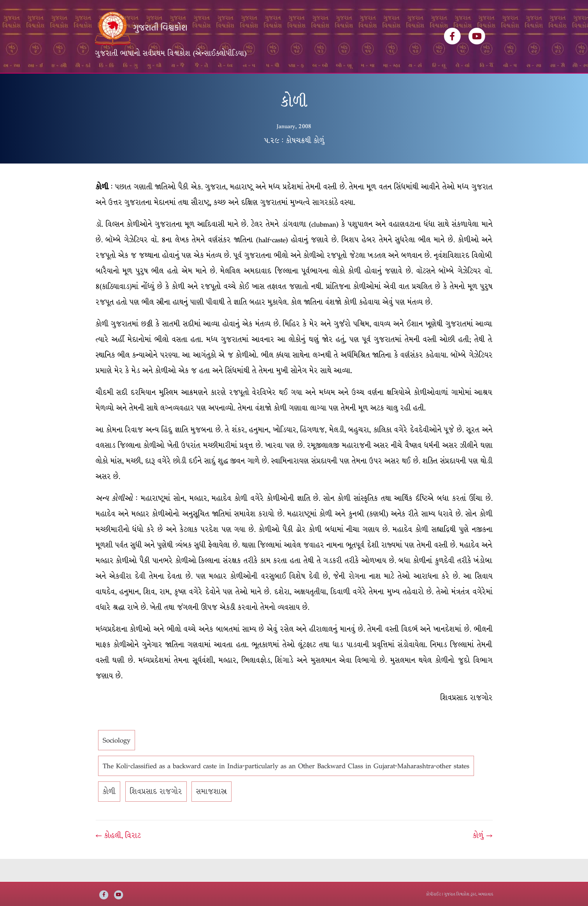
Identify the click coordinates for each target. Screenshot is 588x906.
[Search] (486, 82)
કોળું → (483, 859)
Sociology (117, 764)
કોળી (109, 815)
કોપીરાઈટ (434, 894)
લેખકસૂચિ (207, 85)
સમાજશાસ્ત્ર (212, 815)
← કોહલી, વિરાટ (118, 859)
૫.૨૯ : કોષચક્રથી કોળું (294, 164)
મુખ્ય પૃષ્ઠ (113, 85)
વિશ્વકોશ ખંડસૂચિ (160, 85)
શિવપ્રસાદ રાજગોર (156, 815)
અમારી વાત (316, 85)
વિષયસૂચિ (244, 85)
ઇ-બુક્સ (279, 85)
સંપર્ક (349, 85)
